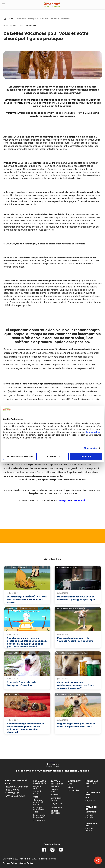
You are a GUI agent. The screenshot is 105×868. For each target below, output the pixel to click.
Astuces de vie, (77, 653)
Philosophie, (60, 567)
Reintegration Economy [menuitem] (57, 785)
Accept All (86, 456)
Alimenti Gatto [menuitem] (37, 787)
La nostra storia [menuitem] (55, 790)
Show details (90, 448)
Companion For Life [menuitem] (56, 799)
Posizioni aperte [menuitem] (89, 830)
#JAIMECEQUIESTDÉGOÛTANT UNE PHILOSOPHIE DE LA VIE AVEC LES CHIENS (27, 600)
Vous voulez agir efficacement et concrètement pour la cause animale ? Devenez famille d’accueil (26, 728)
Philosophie (10, 25)
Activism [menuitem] (55, 795)
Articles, (9, 567)
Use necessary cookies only (19, 456)
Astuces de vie (28, 25)
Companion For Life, (63, 609)
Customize (53, 456)
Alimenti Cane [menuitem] (37, 792)
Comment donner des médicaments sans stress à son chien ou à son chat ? (76, 685)
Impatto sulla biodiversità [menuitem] (39, 816)
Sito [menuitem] (87, 786)
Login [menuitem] (88, 797)
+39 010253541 (13, 793)
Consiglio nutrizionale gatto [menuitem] (39, 802)
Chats (86, 653)
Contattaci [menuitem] (91, 812)
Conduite (22, 567)
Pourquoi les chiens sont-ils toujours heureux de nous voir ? (75, 639)
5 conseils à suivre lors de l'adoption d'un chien (22, 684)
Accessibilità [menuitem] (39, 821)
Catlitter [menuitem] (37, 797)
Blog (11, 19)
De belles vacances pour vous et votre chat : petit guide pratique (76, 598)
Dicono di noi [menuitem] (74, 790)
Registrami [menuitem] (90, 801)
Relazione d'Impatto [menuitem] (55, 812)
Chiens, (15, 567)
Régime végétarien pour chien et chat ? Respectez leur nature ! (76, 725)
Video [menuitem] (71, 787)
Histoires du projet (78, 609)
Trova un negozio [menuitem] (89, 816)
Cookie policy (93, 432)
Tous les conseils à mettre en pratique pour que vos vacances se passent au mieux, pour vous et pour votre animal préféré (27, 642)
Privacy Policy (10, 863)
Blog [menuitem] (70, 784)
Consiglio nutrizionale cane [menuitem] (39, 810)
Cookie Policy (26, 863)
